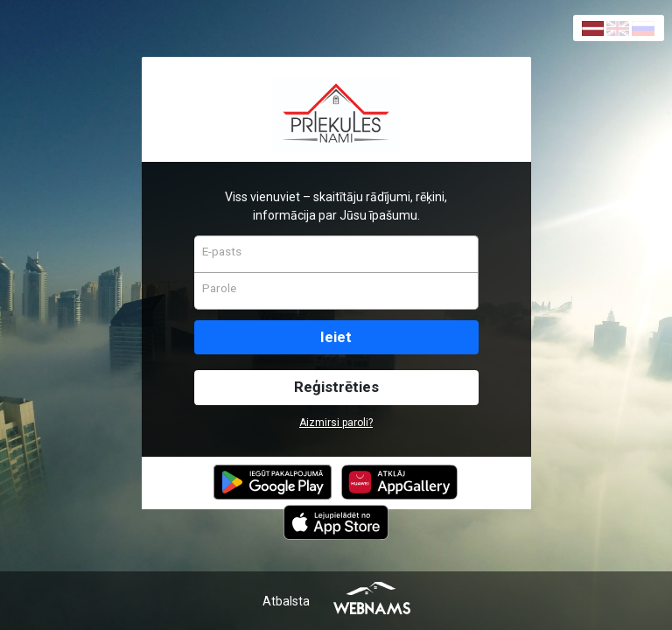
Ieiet (336, 337)
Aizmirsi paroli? (336, 423)
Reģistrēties (336, 387)
